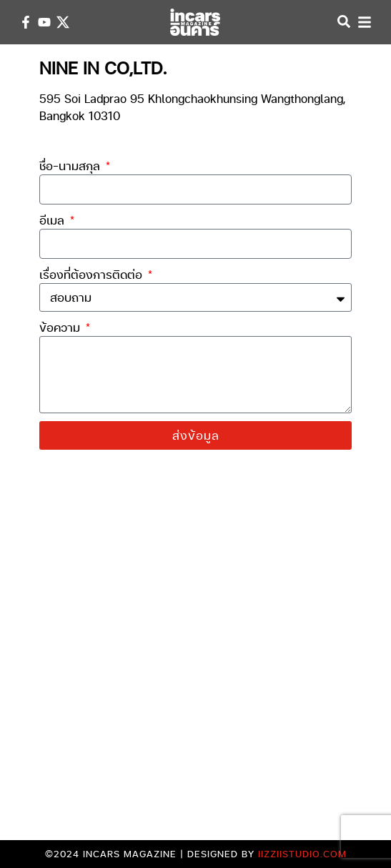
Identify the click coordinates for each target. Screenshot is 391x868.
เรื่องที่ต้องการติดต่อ (93, 274)
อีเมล (54, 220)
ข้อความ (61, 327)
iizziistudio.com (302, 854)
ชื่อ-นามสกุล (71, 166)
